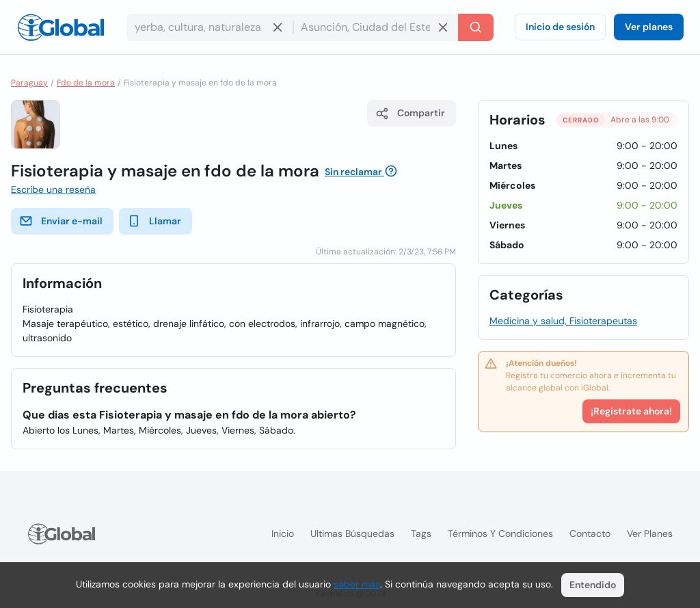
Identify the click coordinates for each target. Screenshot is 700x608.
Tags (421, 533)
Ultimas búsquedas (352, 533)
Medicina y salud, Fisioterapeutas (563, 321)
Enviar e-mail (61, 221)
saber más (357, 584)
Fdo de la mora (86, 83)
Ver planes (649, 27)
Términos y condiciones (500, 533)
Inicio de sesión (560, 27)
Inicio (283, 533)
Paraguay (29, 83)
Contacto (590, 533)
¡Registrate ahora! (631, 411)
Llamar (154, 221)
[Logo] (61, 27)
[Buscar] (476, 27)
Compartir (410, 114)
